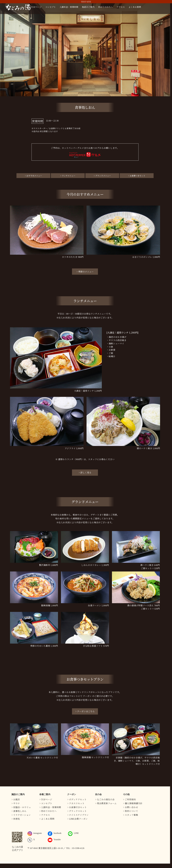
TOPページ (36, 7)
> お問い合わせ (130, 807)
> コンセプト (46, 803)
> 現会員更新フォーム (106, 803)
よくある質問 (135, 7)
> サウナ (16, 803)
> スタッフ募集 (130, 815)
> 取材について (130, 811)
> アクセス (45, 815)
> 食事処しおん (19, 811)
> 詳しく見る (85, 472)
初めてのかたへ (105, 7)
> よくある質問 (47, 819)
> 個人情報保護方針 (133, 803)
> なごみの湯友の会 (105, 799)
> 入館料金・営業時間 (50, 807)
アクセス (121, 7)
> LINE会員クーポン (77, 819)
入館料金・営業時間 (69, 7)
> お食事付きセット (77, 807)
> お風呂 (16, 799)
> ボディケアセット (77, 799)
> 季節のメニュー (85, 272)
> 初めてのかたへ (48, 811)
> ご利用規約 (129, 799)
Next (168, 56)
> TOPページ (46, 799)
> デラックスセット (77, 811)
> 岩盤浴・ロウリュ (21, 807)
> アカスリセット (76, 803)
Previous (2, 56)
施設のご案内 (88, 7)
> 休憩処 (16, 819)
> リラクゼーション (21, 815)
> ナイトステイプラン (78, 815)
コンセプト (51, 7)
